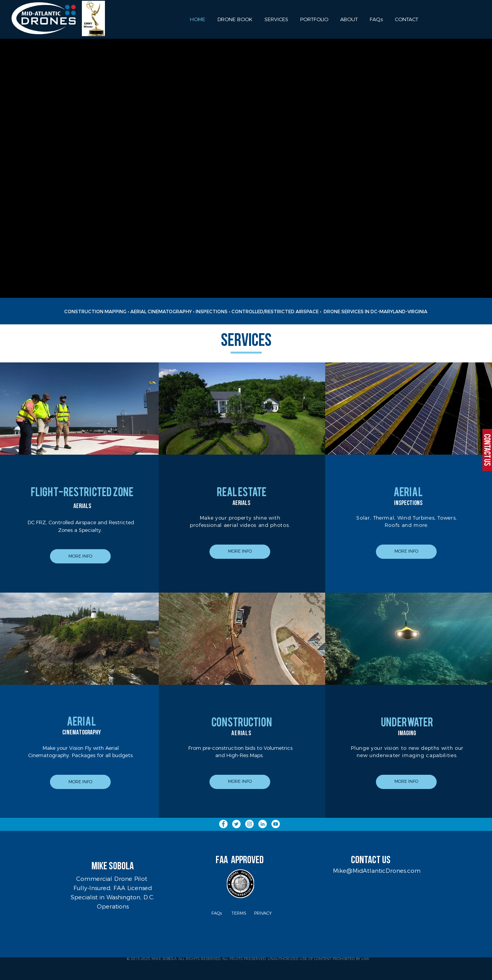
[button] (314, 19)
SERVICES (246, 341)
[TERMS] (239, 913)
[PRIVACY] (263, 913)
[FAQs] (217, 913)
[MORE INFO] (80, 556)
